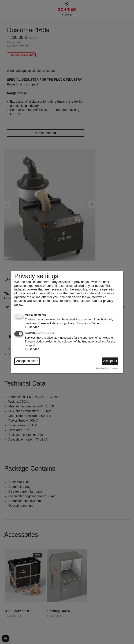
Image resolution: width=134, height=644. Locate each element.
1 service (32, 327)
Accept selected (27, 361)
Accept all (110, 361)
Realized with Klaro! (107, 368)
